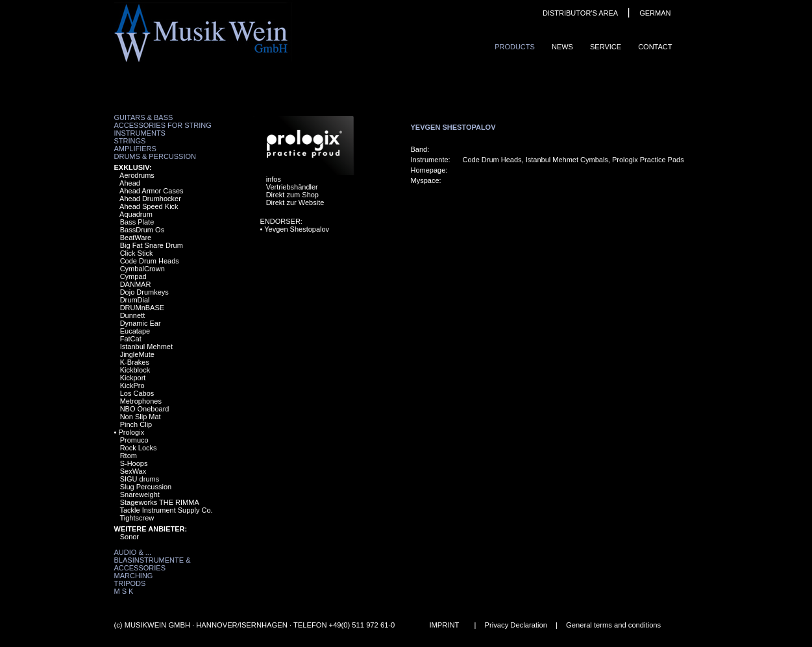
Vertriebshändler (292, 187)
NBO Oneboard (145, 409)
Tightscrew (137, 518)
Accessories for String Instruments (163, 129)
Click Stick (137, 253)
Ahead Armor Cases (151, 191)
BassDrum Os (142, 230)
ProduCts (515, 47)
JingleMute (137, 354)
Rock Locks (139, 448)
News (562, 47)
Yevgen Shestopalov (297, 229)
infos (274, 179)
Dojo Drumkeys (144, 292)
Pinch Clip (136, 424)
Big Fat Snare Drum (152, 245)
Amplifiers (135, 149)
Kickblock (135, 370)
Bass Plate (137, 222)
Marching (134, 576)
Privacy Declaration (516, 625)
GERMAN (655, 13)
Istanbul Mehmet (146, 347)
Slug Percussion (146, 487)
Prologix (131, 432)
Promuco (134, 440)
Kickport (133, 378)
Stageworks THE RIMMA (160, 502)
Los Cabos (137, 393)
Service (606, 47)
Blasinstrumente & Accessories (153, 564)
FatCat (131, 339)
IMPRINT (444, 625)
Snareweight (140, 494)
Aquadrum (136, 214)
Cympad (133, 276)
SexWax (133, 471)
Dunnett (133, 315)
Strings (130, 141)
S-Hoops (134, 463)
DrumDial (135, 300)
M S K (124, 591)
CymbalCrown (142, 269)
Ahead (130, 183)
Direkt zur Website (295, 202)
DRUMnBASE (142, 308)
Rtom (129, 456)
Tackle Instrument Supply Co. (166, 510)
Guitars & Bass (144, 117)
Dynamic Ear (141, 323)
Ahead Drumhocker (150, 199)
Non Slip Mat (141, 417)
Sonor (129, 537)
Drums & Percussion (155, 156)
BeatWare (136, 238)
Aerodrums (137, 175)
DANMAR (136, 284)
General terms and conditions (613, 625)
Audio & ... (133, 552)
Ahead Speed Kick (149, 206)
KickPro (132, 385)
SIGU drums (140, 479)
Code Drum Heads (150, 261)
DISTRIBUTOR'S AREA (580, 13)
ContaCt (655, 47)
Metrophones (141, 401)
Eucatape (135, 331)
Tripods (130, 583)
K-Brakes (135, 362)
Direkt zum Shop (292, 195)
